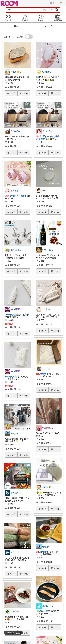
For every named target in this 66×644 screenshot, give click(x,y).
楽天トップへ (57, 3)
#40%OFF (44, 374)
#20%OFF (44, 552)
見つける (25, 18)
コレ (12, 93)
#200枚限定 (44, 611)
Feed (8, 18)
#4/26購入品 (11, 315)
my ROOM (58, 18)
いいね (25, 93)
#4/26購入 (10, 377)
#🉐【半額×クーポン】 (16, 196)
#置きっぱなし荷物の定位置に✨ (48, 138)
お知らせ (41, 18)
